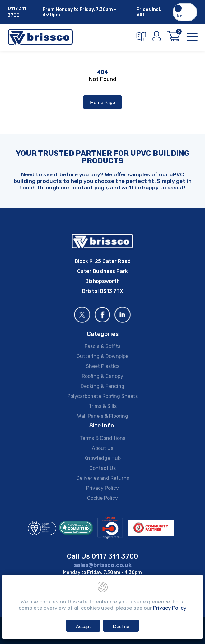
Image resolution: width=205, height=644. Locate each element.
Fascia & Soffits (102, 346)
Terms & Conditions (103, 438)
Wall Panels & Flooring (103, 416)
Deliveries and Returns (103, 478)
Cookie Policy (102, 498)
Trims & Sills (103, 406)
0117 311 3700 (17, 12)
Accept (83, 626)
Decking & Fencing (102, 386)
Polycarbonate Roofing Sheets (102, 396)
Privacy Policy (102, 488)
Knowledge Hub (102, 458)
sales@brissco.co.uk (103, 565)
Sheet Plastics (103, 366)
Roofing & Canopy (102, 376)
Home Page (102, 102)
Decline (121, 626)
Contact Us (102, 468)
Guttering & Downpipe (102, 356)
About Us (102, 448)
